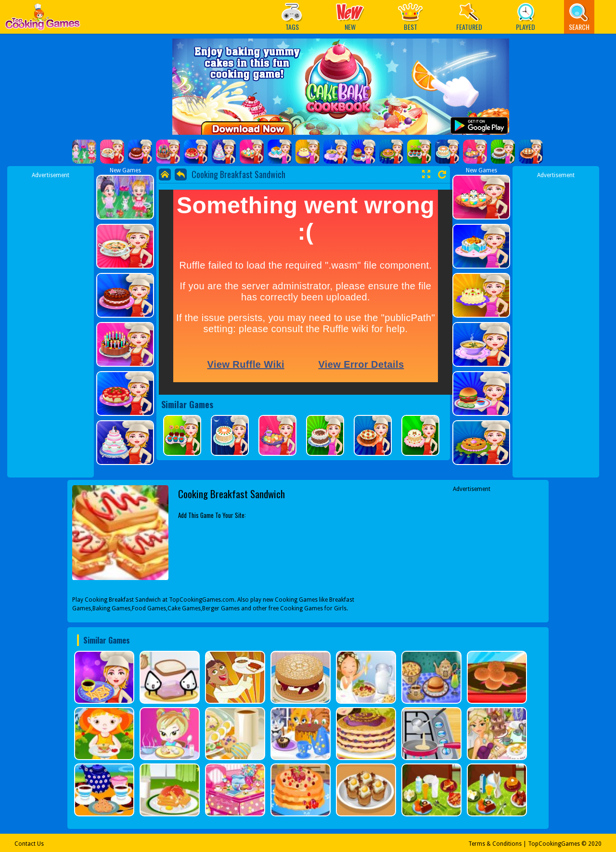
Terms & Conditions (495, 844)
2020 (595, 844)
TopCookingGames (554, 844)
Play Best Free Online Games (43, 19)
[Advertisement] (51, 324)
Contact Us (29, 844)
